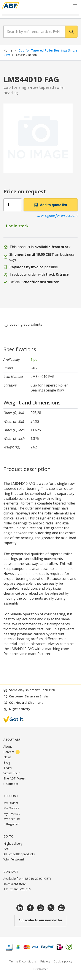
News (7, 757)
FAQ (6, 849)
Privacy (45, 961)
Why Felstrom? (14, 859)
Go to (8, 836)
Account (11, 796)
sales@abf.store (15, 884)
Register (13, 824)
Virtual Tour (12, 773)
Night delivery (13, 843)
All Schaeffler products (19, 854)
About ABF (12, 740)
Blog (7, 762)
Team (8, 768)
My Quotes (11, 808)
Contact (12, 784)
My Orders (11, 803)
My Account (12, 819)
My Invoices (12, 814)
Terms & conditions (23, 961)
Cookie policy (63, 961)
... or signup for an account (57, 215)
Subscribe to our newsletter (41, 920)
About (8, 746)
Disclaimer (41, 969)
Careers (12, 752)
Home (8, 50)
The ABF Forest (14, 778)
